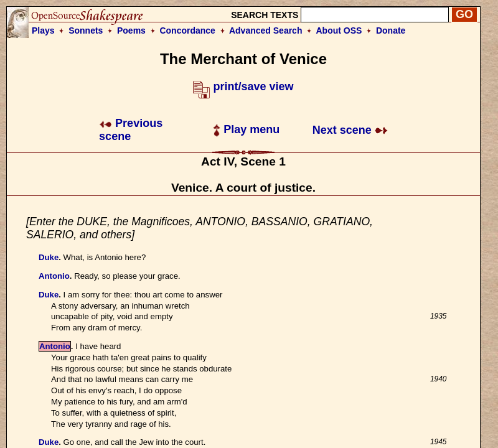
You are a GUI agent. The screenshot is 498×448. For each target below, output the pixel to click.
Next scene (350, 130)
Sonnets (86, 30)
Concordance (187, 30)
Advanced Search (266, 30)
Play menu (246, 129)
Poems (131, 30)
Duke (49, 257)
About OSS (339, 30)
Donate (391, 30)
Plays (43, 30)
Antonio (54, 276)
